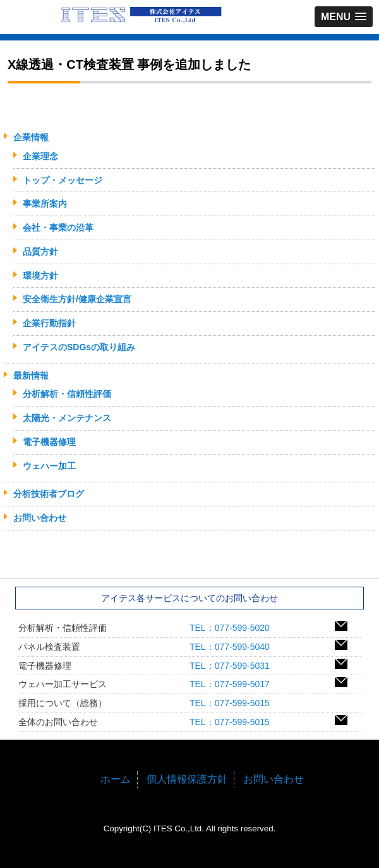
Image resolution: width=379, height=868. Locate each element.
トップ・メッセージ (63, 180)
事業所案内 (45, 204)
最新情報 (31, 376)
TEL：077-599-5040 (234, 647)
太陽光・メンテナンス (67, 418)
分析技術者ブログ (49, 494)
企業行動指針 (49, 323)
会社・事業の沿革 (58, 228)
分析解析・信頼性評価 (67, 394)
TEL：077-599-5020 (234, 628)
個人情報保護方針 (187, 779)
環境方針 (40, 276)
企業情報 (31, 137)
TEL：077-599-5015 (234, 703)
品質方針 (40, 252)
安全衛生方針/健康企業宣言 (77, 299)
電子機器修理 (49, 442)
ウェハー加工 (49, 466)
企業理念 (40, 156)
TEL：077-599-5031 (234, 666)
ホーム (116, 779)
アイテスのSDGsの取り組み (79, 347)
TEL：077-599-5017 (234, 684)
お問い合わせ (40, 518)
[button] (344, 17)
